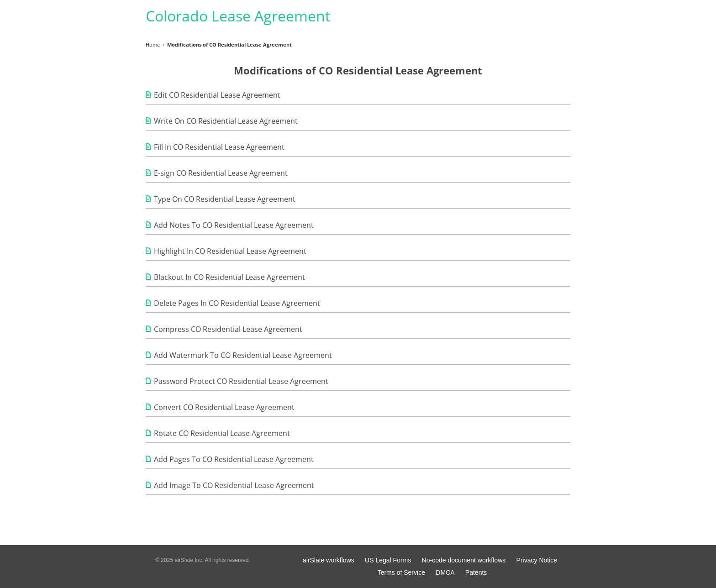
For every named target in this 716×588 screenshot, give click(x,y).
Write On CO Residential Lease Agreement (226, 121)
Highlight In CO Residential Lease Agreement (230, 251)
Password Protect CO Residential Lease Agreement (241, 381)
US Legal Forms (388, 560)
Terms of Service (401, 572)
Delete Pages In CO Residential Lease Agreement (237, 303)
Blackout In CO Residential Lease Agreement (229, 277)
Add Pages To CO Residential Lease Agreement (234, 459)
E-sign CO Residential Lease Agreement (221, 173)
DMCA (445, 572)
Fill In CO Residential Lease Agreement (219, 147)
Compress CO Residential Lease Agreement (228, 329)
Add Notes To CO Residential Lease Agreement (234, 225)
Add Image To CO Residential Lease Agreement (234, 485)
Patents (476, 572)
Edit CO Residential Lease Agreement (217, 95)
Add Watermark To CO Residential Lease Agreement (243, 355)
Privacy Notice (537, 560)
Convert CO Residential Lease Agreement (224, 407)
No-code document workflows (464, 560)
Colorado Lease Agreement (238, 16)
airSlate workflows (329, 560)
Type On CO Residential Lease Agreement (225, 199)
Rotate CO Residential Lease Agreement (222, 433)
